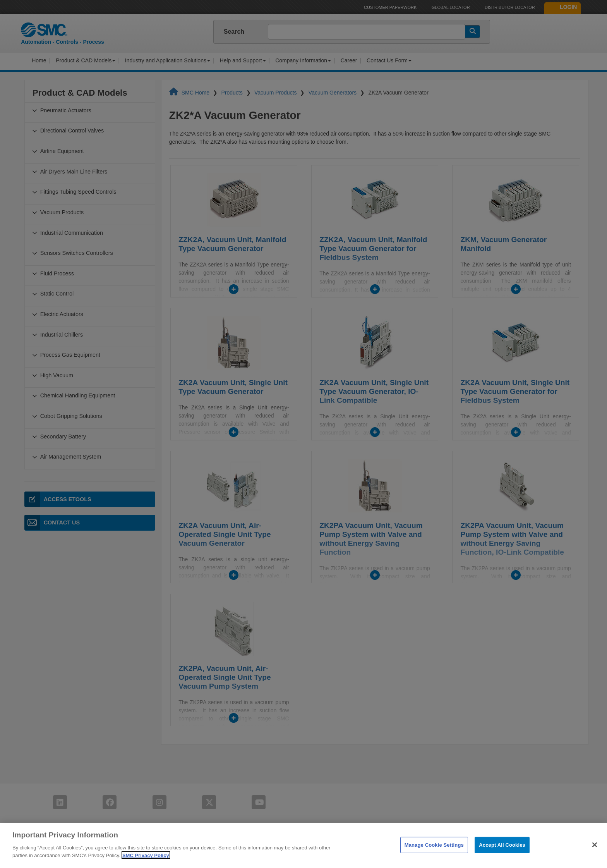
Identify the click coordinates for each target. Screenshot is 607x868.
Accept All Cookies (502, 854)
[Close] (595, 854)
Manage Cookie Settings (434, 854)
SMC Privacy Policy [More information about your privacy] (146, 865)
